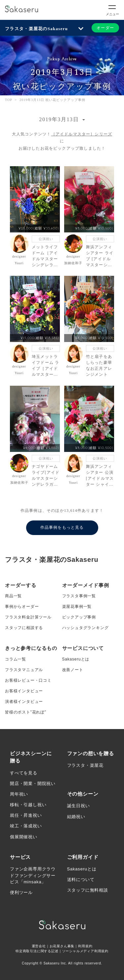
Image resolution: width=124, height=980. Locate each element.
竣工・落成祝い (26, 826)
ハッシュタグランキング (85, 628)
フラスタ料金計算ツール (28, 617)
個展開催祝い (24, 837)
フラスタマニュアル (24, 670)
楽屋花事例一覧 (77, 607)
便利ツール (21, 892)
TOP (9, 100)
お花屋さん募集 (62, 946)
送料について (81, 880)
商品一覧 (13, 596)
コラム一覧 (16, 659)
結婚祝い (76, 817)
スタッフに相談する (24, 628)
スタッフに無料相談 (88, 890)
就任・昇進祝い (26, 815)
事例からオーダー (22, 607)
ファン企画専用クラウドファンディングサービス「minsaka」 (33, 875)
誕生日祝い (79, 806)
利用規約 (85, 946)
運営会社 (39, 946)
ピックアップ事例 (79, 617)
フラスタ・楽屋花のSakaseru (36, 29)
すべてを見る (24, 773)
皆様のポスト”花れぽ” (26, 712)
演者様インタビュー (24, 702)
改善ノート (73, 670)
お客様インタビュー (24, 691)
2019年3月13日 (60, 119)
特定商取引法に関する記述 (37, 951)
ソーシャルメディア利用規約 (85, 951)
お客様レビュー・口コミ (28, 680)
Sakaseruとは (76, 659)
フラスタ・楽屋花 (85, 765)
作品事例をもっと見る (62, 527)
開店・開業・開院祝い (33, 784)
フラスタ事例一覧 (79, 596)
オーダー (105, 28)
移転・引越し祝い (28, 805)
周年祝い (19, 794)
